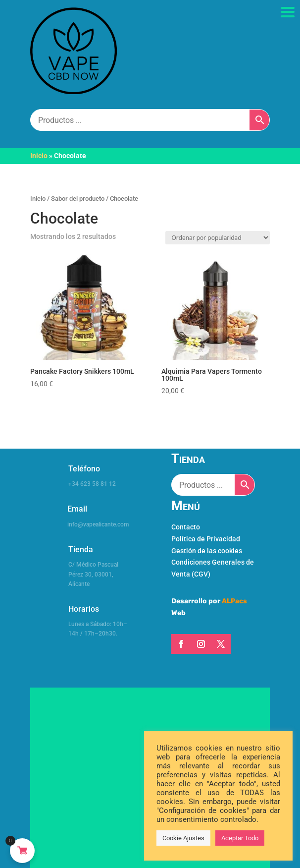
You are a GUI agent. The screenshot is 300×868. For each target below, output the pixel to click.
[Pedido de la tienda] (218, 238)
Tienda (81, 550)
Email (77, 509)
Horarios (84, 609)
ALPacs (234, 601)
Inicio (39, 156)
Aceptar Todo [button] (240, 838)
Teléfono (84, 469)
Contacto (186, 527)
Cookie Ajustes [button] (183, 838)
